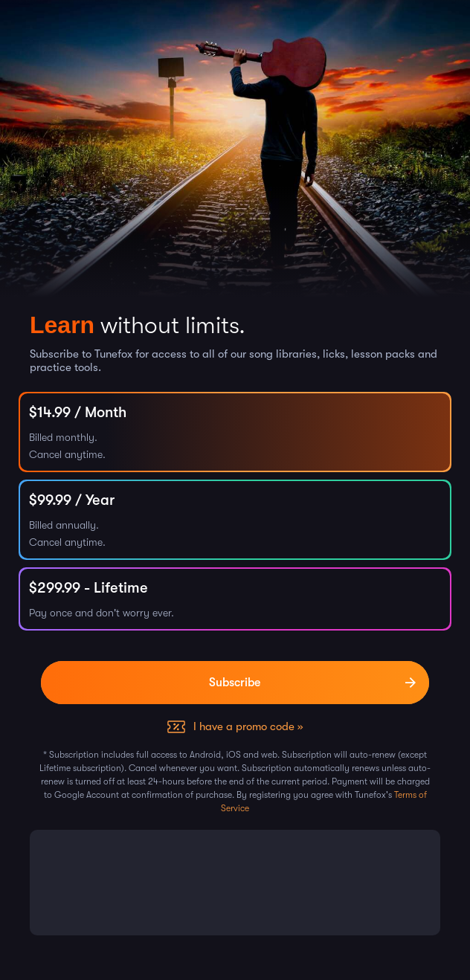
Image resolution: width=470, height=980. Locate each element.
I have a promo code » (248, 726)
